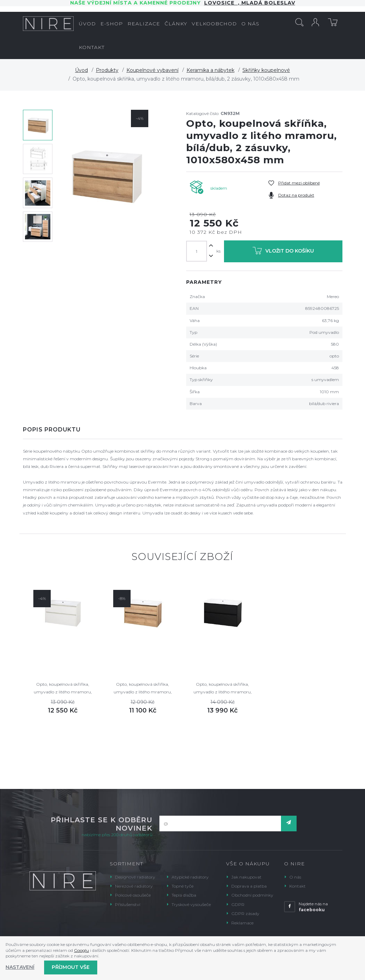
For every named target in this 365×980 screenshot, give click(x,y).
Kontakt (297, 886)
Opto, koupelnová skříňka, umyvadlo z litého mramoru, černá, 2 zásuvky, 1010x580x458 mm (223, 689)
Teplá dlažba (184, 895)
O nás (295, 877)
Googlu (81, 950)
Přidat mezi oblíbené (299, 183)
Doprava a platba (249, 886)
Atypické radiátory (190, 877)
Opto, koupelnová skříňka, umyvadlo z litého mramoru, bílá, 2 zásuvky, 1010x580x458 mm (63, 689)
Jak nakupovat (246, 877)
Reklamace (242, 923)
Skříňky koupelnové (266, 70)
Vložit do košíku (283, 252)
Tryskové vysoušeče (191, 904)
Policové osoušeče (133, 895)
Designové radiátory (135, 877)
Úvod (81, 70)
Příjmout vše (71, 967)
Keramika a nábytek (210, 70)
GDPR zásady (245, 913)
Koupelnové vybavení (152, 70)
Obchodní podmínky (252, 895)
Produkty (107, 70)
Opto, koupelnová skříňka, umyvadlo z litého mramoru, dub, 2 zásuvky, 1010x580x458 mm (143, 689)
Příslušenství (128, 904)
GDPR (238, 904)
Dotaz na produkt (296, 195)
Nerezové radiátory (134, 886)
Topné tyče (182, 886)
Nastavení (20, 967)
